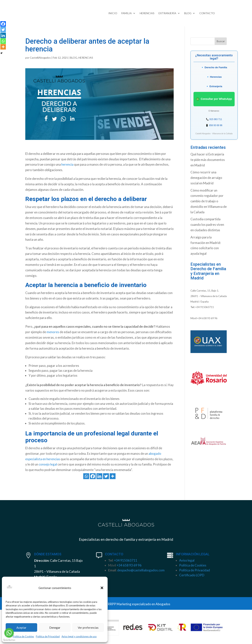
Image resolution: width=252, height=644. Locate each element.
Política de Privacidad (48, 636)
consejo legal (48, 464)
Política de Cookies (23, 636)
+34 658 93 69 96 (207, 318)
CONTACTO (207, 13)
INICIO (113, 13)
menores (53, 332)
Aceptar (21, 628)
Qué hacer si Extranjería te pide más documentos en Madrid (208, 160)
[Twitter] (106, 476)
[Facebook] (93, 476)
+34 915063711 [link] (126, 560)
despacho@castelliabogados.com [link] (141, 570)
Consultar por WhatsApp (214, 99)
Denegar (55, 628)
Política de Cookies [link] (193, 565)
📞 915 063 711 (214, 119)
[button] (102, 588)
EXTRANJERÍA (167, 13)
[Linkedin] (99, 476)
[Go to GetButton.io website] (9, 640)
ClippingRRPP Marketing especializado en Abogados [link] (133, 604)
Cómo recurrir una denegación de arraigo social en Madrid (206, 178)
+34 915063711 (205, 307)
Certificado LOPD (192, 575)
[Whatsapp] (86, 476)
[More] (113, 476)
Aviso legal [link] (187, 560)
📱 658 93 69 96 (214, 125)
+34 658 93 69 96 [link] (129, 565)
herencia (67, 164)
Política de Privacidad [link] (195, 570)
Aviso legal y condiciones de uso (79, 636)
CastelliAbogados (40, 58)
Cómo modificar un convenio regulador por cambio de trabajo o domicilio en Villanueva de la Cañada (209, 201)
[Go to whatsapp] (9, 633)
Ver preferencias (88, 628)
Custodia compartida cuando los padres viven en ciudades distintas (207, 225)
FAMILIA (127, 13)
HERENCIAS (147, 13)
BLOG (188, 13)
